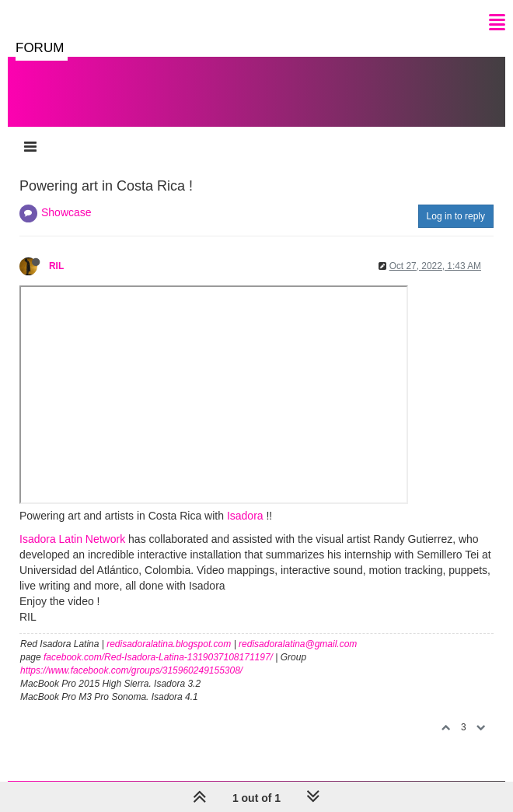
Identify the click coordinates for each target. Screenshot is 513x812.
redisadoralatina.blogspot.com (169, 644)
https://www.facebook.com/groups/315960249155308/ (131, 670)
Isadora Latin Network (72, 539)
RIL (56, 266)
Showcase (66, 212)
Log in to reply (456, 216)
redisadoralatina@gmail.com (298, 644)
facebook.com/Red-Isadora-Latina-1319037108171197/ (158, 657)
